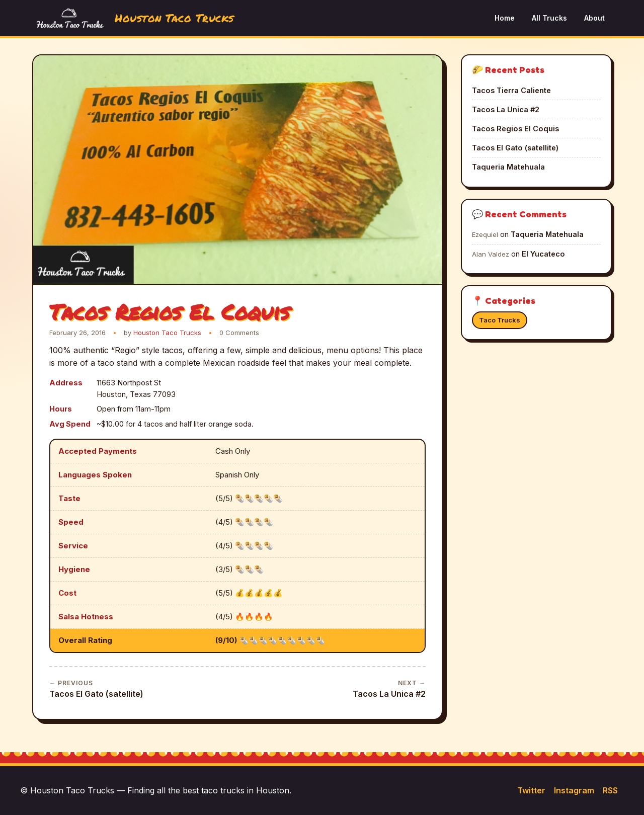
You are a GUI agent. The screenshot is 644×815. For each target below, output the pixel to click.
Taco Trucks (500, 320)
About (594, 18)
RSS (610, 790)
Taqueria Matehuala (508, 167)
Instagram (574, 790)
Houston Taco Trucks (167, 333)
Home (505, 18)
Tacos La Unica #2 (389, 688)
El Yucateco (543, 254)
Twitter (531, 790)
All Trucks (549, 18)
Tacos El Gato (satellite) (96, 688)
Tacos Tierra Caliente (511, 90)
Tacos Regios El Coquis (515, 129)
